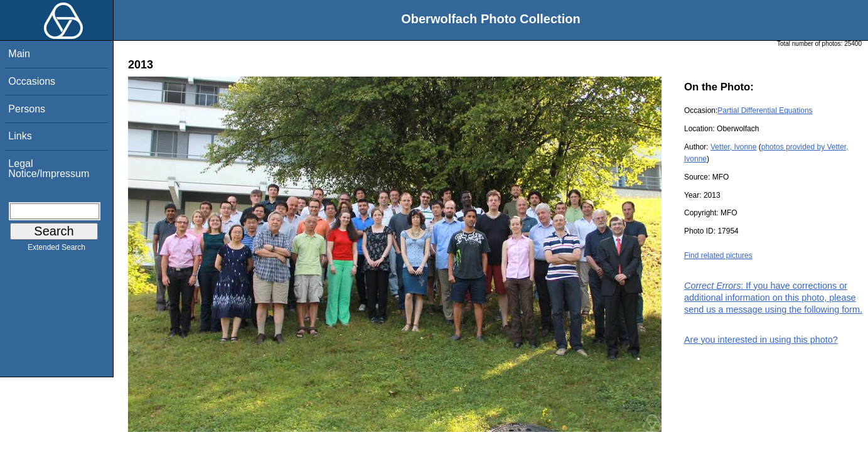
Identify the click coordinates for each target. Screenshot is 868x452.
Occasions (32, 81)
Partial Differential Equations (765, 110)
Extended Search (56, 250)
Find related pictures (718, 256)
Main (19, 54)
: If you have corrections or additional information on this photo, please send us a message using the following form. (773, 298)
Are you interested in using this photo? (761, 340)
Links (20, 136)
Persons (27, 109)
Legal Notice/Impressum (49, 169)
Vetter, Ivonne (733, 147)
